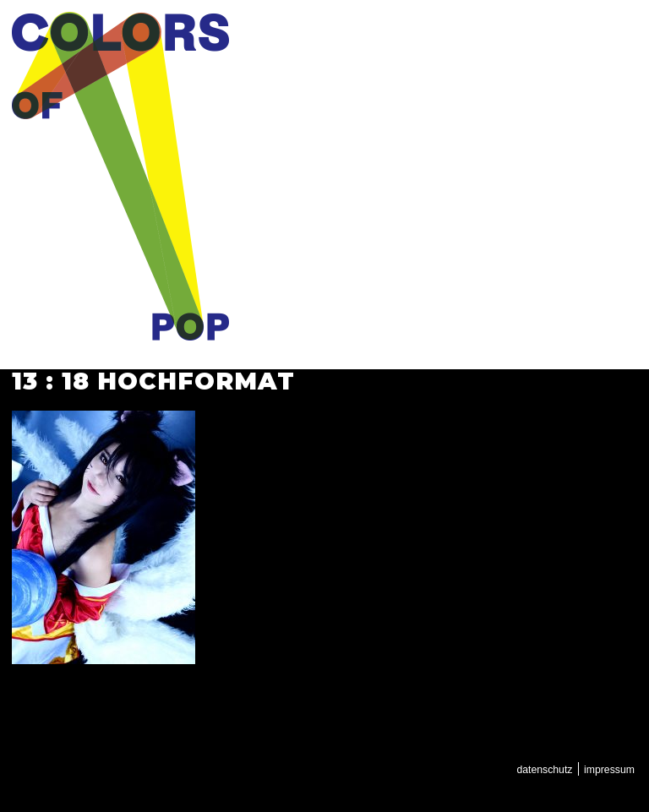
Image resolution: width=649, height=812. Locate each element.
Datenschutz (544, 770)
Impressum (609, 770)
